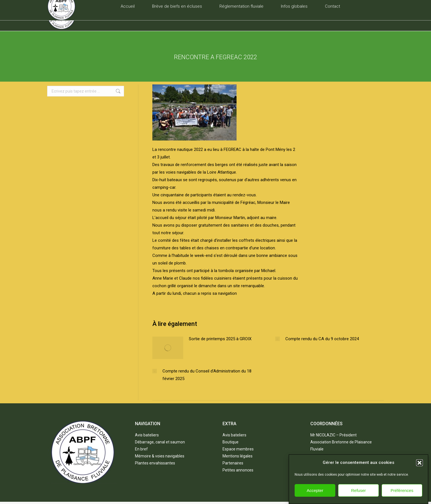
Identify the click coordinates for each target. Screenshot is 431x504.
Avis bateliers (147, 435)
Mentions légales (238, 456)
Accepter (315, 496)
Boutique (231, 442)
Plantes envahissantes (155, 463)
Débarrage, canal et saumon (160, 442)
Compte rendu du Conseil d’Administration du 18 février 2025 (207, 375)
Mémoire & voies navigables (160, 456)
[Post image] (168, 348)
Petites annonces (238, 470)
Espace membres (238, 449)
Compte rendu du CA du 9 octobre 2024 (322, 339)
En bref (141, 449)
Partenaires (233, 463)
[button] (419, 469)
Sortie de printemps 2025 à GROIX (220, 339)
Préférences (402, 496)
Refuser (358, 496)
